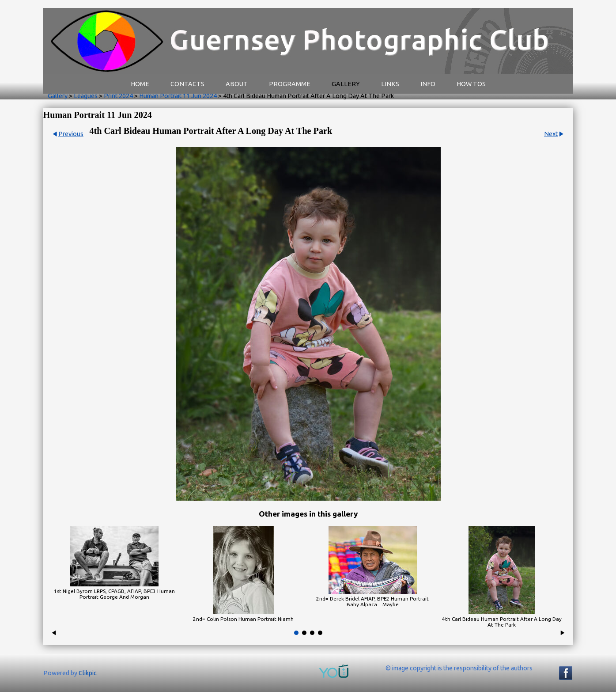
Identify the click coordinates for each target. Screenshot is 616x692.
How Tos (471, 84)
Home (140, 84)
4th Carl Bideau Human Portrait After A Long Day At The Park (502, 622)
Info (428, 84)
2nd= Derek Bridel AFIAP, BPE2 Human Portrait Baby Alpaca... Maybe (372, 601)
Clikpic (88, 673)
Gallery (346, 84)
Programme (290, 84)
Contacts (187, 84)
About (237, 84)
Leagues (86, 96)
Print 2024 (118, 96)
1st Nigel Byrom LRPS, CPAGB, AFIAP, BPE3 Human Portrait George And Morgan (114, 594)
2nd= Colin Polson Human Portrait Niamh (243, 619)
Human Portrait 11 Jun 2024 (178, 96)
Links (390, 84)
